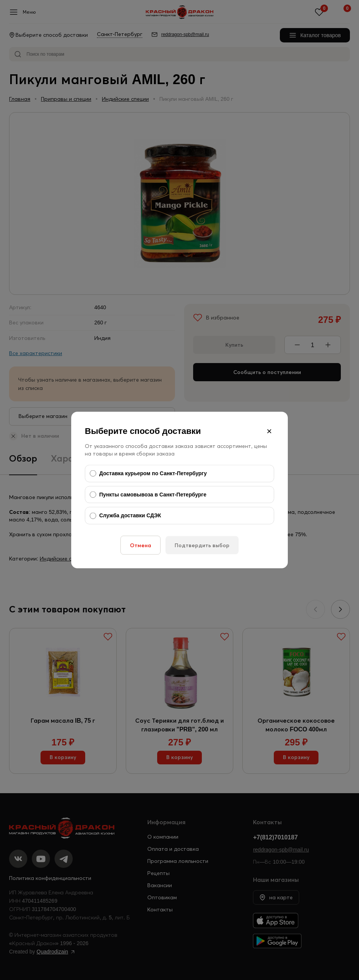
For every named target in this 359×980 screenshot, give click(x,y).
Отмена (140, 545)
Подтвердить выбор (202, 545)
